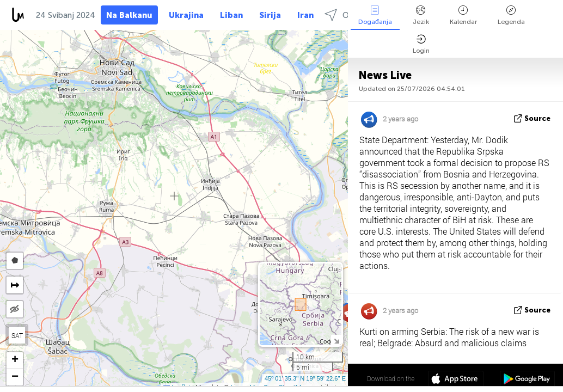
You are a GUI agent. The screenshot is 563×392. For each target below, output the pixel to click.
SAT (17, 335)
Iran (305, 15)
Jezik (421, 16)
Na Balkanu (129, 15)
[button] (15, 361)
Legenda (511, 16)
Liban (231, 15)
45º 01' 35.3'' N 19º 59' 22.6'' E (305, 378)
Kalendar (463, 16)
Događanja (375, 16)
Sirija (270, 15)
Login (421, 44)
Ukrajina (186, 15)
